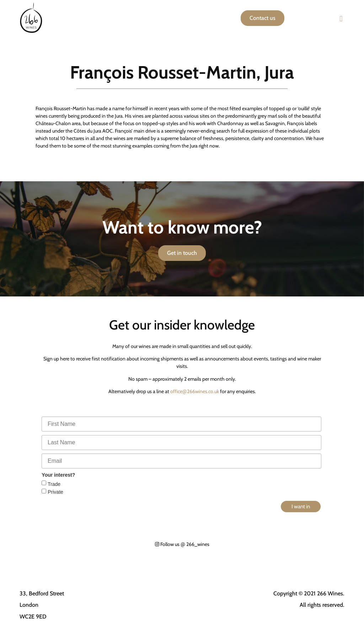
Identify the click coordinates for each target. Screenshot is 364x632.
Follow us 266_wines (182, 544)
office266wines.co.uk (195, 391)
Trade (53, 484)
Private (55, 492)
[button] (341, 19)
